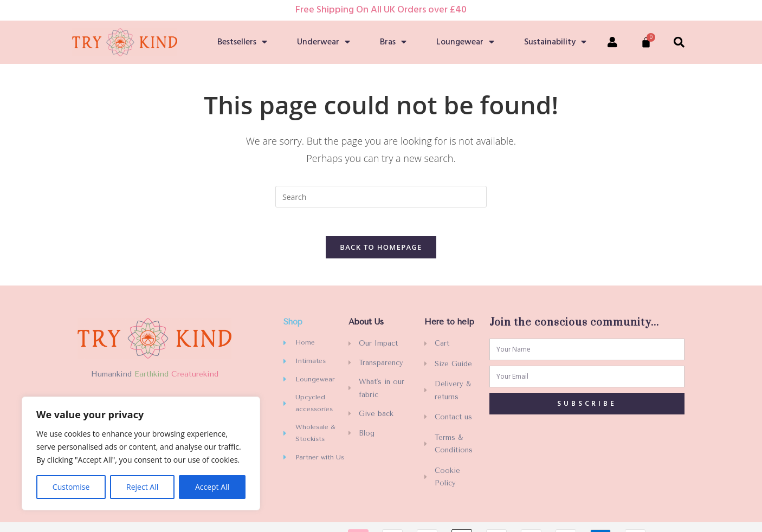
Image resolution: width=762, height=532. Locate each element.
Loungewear (465, 42)
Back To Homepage (381, 251)
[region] (141, 453)
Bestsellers (242, 42)
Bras (393, 42)
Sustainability (555, 42)
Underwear (324, 42)
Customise (71, 487)
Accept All (212, 487)
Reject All (142, 487)
